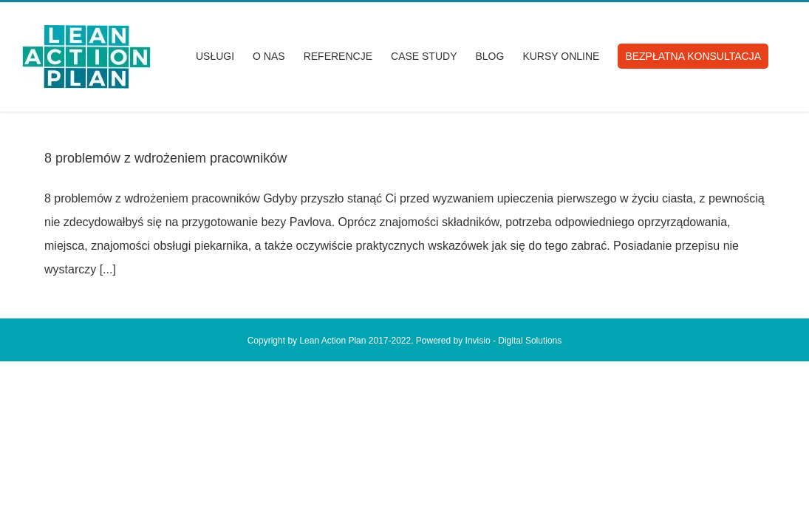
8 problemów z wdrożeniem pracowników (165, 158)
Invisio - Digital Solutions (514, 341)
